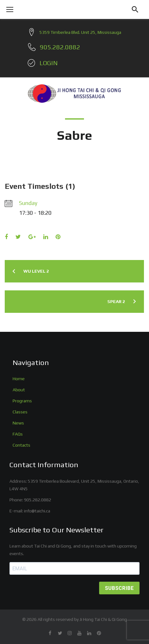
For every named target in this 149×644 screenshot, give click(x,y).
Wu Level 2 (36, 271)
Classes (20, 412)
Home (19, 379)
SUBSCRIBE (119, 588)
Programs (22, 401)
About (19, 390)
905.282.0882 (38, 500)
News (18, 423)
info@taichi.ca (37, 511)
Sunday (28, 203)
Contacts (21, 445)
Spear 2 (116, 301)
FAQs (18, 434)
